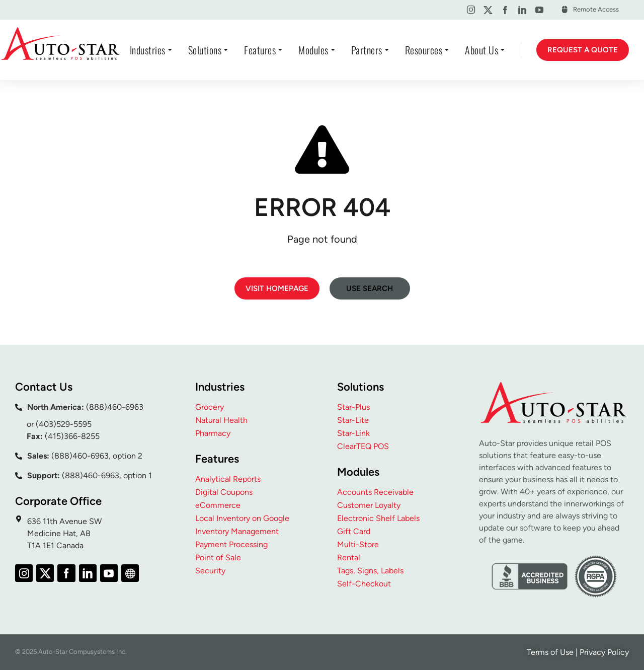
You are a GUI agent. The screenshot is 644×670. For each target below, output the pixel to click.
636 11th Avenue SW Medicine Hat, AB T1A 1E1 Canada (64, 533)
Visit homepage (277, 288)
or (31, 424)
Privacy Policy (604, 652)
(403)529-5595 (64, 424)
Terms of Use (550, 652)
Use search (370, 288)
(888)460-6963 (115, 407)
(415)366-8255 (72, 436)
